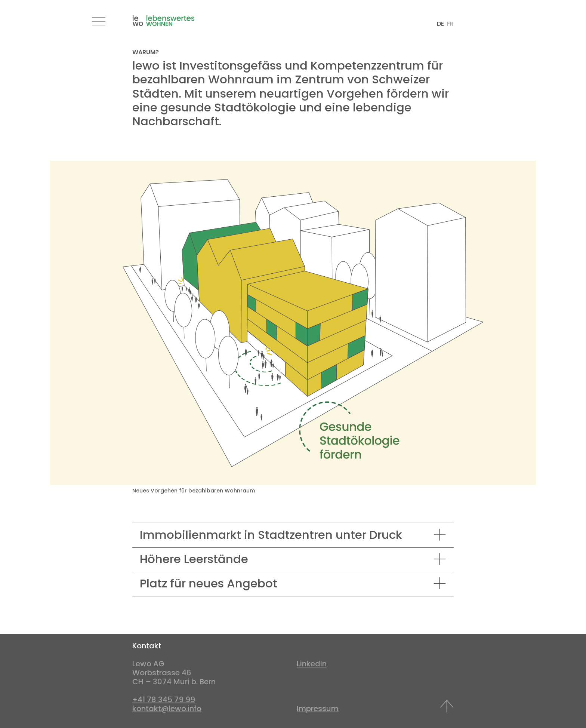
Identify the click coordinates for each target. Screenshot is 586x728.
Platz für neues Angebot (209, 583)
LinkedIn (312, 664)
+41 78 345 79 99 (164, 700)
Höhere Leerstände (194, 559)
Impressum (318, 709)
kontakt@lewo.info (167, 709)
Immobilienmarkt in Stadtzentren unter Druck (271, 535)
